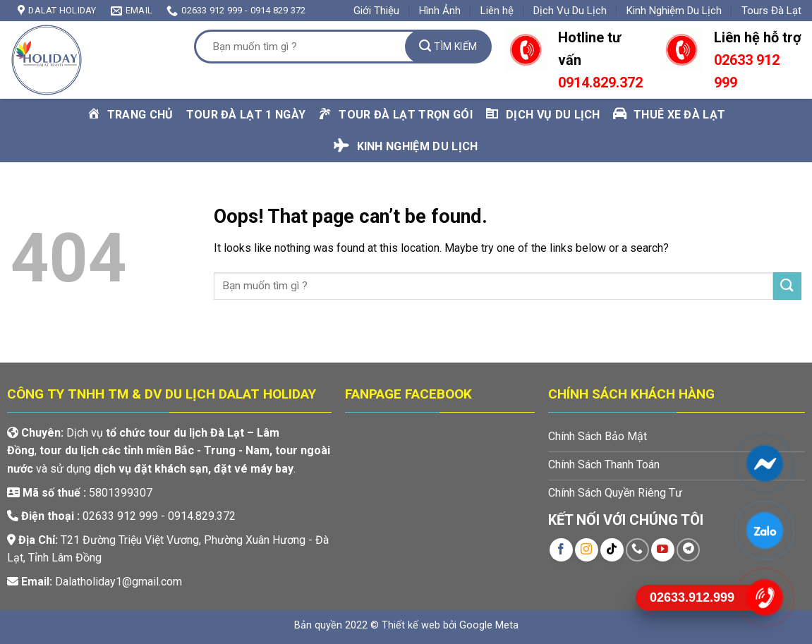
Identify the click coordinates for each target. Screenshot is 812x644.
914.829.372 (604, 83)
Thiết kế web (411, 625)
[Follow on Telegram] (688, 550)
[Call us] (637, 550)
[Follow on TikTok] (612, 550)
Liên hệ (497, 11)
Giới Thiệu (376, 11)
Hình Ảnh (440, 11)
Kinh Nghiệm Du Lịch (674, 11)
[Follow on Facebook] (561, 550)
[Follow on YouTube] (663, 550)
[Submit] (448, 47)
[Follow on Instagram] (587, 550)
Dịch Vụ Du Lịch (570, 11)
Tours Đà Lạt (771, 11)
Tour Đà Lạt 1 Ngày (246, 115)
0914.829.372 (202, 516)
